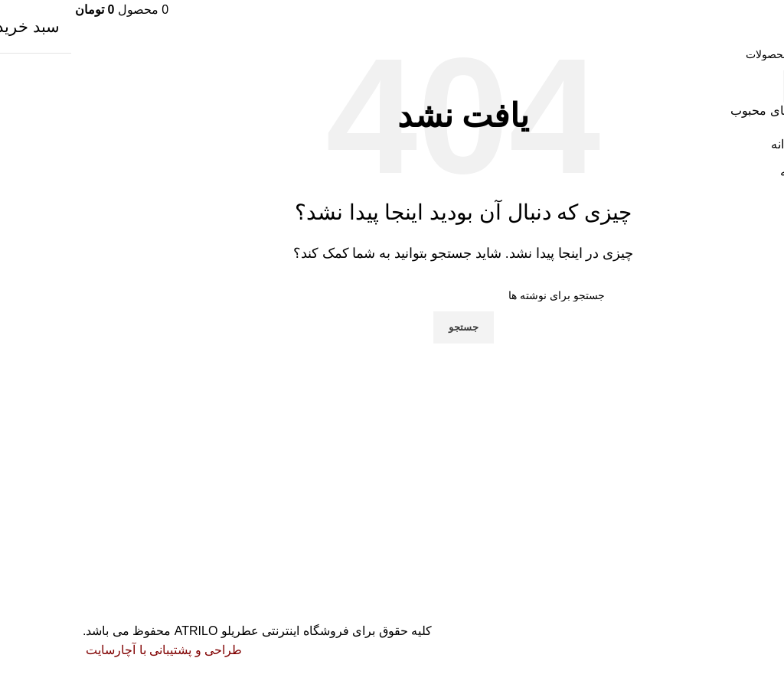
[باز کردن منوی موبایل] (768, 10)
